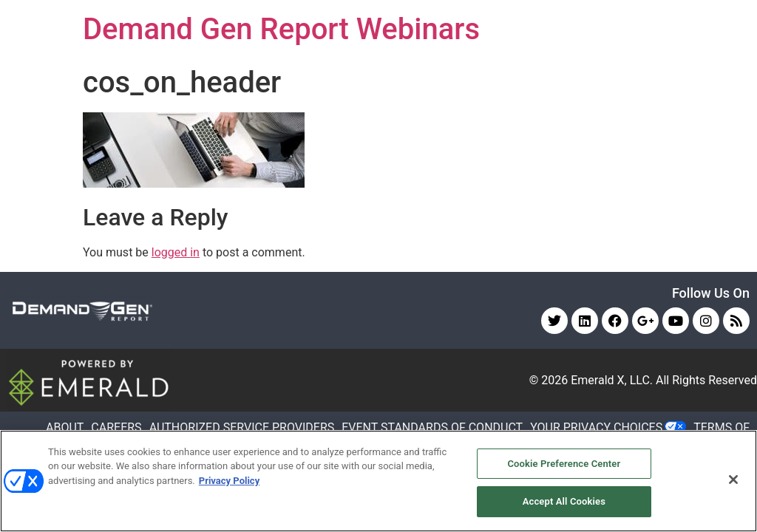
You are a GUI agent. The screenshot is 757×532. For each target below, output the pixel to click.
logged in (176, 252)
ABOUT (65, 427)
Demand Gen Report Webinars (281, 29)
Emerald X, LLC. (612, 380)
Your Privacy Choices (596, 427)
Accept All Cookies (564, 501)
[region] (378, 481)
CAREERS (116, 427)
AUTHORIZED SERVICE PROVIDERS (242, 427)
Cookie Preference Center (564, 464)
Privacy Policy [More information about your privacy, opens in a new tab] (229, 481)
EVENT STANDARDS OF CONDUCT (432, 427)
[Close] (733, 480)
